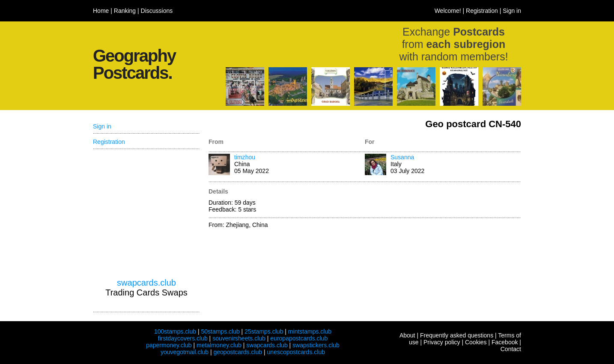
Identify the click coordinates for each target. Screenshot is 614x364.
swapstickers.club (316, 345)
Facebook (505, 342)
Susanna (402, 157)
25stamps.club (264, 331)
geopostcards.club (238, 352)
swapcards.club (146, 283)
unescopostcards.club (296, 352)
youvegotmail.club (185, 352)
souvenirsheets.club (239, 338)
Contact (511, 349)
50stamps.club (220, 331)
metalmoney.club (219, 345)
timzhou (245, 157)
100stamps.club (175, 331)
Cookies (476, 342)
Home (101, 11)
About (407, 335)
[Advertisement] (146, 214)
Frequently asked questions (457, 335)
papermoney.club (169, 345)
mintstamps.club (310, 331)
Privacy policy (442, 342)
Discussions (157, 11)
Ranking (125, 11)
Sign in (512, 11)
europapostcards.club (299, 338)
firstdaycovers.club (183, 338)
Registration (482, 11)
